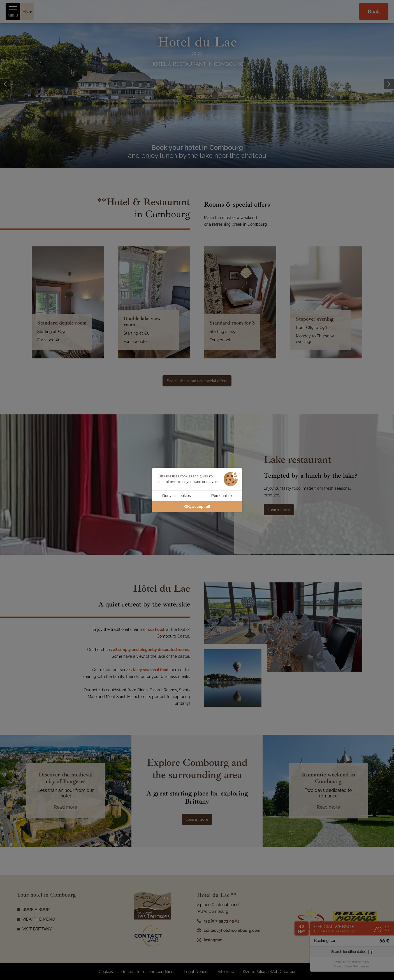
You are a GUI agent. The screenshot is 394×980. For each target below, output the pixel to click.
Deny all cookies (177, 496)
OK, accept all (197, 507)
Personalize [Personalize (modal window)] (222, 496)
